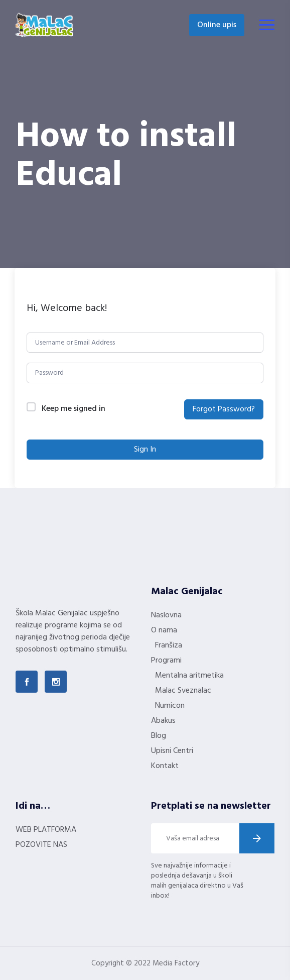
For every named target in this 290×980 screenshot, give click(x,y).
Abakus (163, 721)
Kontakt (165, 766)
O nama (164, 630)
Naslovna (166, 615)
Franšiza (169, 645)
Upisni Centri (172, 751)
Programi (166, 661)
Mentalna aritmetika (189, 676)
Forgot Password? (224, 409)
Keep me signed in (74, 409)
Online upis (217, 25)
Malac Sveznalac (183, 691)
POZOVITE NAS (41, 845)
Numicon (170, 706)
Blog (159, 736)
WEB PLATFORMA (46, 830)
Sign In (145, 450)
